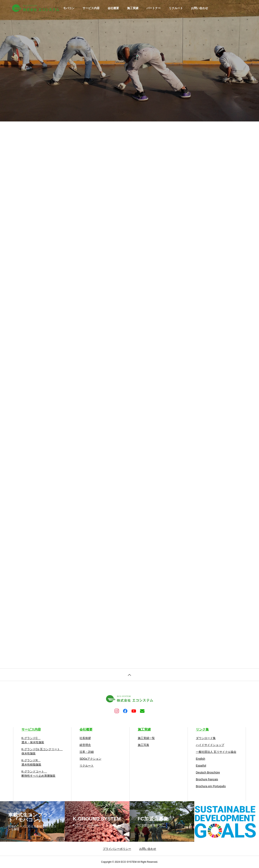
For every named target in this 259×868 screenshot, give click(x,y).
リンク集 (202, 729)
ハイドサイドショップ (210, 745)
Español (201, 766)
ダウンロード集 (206, 738)
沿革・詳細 (87, 752)
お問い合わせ (200, 8)
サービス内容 (91, 8)
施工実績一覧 (146, 738)
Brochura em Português (211, 786)
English (201, 759)
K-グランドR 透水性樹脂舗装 (31, 762)
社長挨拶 (85, 738)
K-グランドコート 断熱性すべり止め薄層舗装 (38, 774)
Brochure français (207, 779)
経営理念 (85, 745)
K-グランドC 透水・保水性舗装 (33, 740)
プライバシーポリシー (117, 849)
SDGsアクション (90, 759)
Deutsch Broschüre (208, 772)
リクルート (176, 8)
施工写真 (143, 745)
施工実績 (133, 8)
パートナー (154, 8)
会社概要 (113, 8)
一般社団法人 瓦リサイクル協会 (216, 752)
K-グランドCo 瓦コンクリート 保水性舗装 (42, 751)
